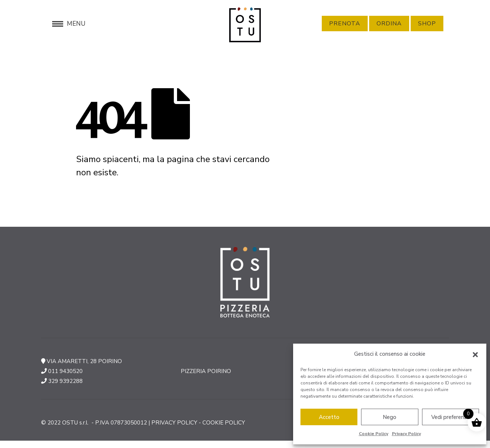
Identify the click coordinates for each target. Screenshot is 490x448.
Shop (427, 24)
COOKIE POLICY (224, 423)
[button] (475, 354)
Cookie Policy (374, 434)
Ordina (389, 24)
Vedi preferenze (450, 417)
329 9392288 (65, 381)
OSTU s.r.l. (76, 423)
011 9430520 (65, 371)
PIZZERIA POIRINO (206, 371)
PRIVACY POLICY (174, 423)
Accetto (329, 417)
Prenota (345, 24)
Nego (390, 417)
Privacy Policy (406, 434)
